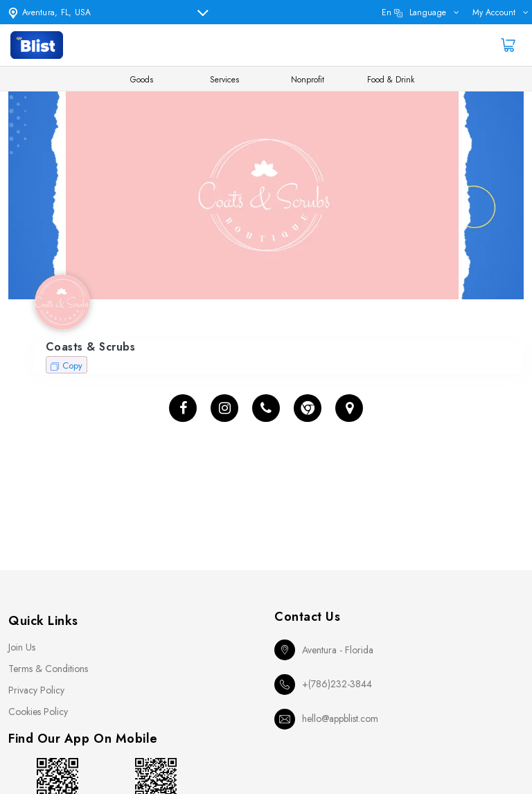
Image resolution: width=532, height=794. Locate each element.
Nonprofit (308, 80)
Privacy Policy (36, 690)
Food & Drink (391, 80)
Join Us (22, 647)
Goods (142, 80)
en (414, 12)
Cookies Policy (38, 712)
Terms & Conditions (48, 669)
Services (224, 80)
